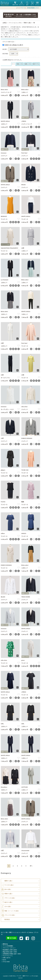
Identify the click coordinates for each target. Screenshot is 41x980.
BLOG (3, 960)
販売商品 (7, 919)
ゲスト (23, 8)
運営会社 (4, 944)
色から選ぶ (8, 889)
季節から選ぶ (28, 23)
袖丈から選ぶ (8, 902)
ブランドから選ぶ (10, 915)
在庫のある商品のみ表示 (13, 45)
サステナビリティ (7, 956)
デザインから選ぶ (10, 898)
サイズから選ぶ (9, 885)
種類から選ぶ (8, 881)
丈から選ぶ (8, 907)
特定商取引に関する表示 (9, 950)
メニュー (37, 4)
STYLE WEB (5, 962)
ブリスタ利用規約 (7, 946)
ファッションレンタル (15, 23)
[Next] (31, 866)
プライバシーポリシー (8, 948)
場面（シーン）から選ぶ (12, 911)
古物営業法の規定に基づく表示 (11, 954)
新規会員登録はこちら (33, 8)
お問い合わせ (6, 958)
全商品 (5, 23)
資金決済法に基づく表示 (9, 952)
